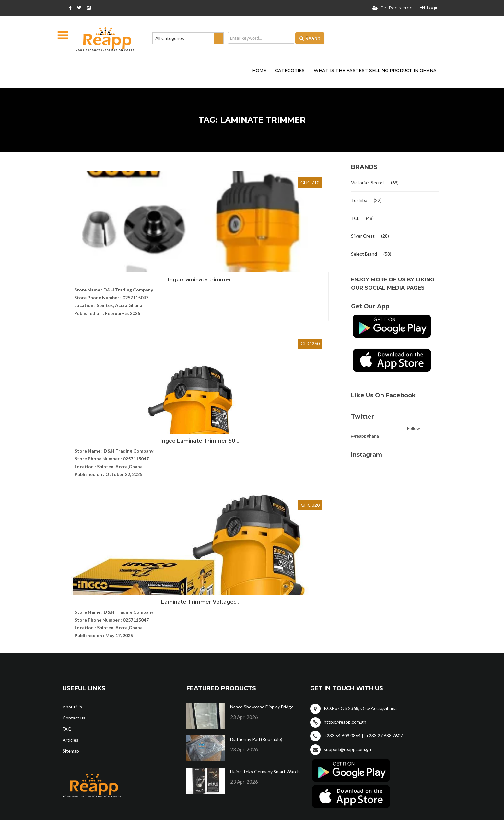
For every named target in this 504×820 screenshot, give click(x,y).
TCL (355, 218)
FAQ (67, 557)
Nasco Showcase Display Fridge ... (264, 535)
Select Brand (364, 254)
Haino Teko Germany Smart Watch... (266, 600)
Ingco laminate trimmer (106, 257)
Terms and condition (369, 677)
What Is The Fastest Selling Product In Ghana (375, 70)
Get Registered (393, 8)
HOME (259, 70)
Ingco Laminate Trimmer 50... (203, 257)
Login (429, 8)
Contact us (74, 546)
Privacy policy (424, 677)
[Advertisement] (158, 77)
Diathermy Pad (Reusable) (256, 568)
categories (290, 70)
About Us (72, 535)
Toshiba (359, 200)
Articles (70, 568)
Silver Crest (363, 236)
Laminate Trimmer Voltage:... (301, 257)
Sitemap (71, 579)
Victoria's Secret (368, 182)
